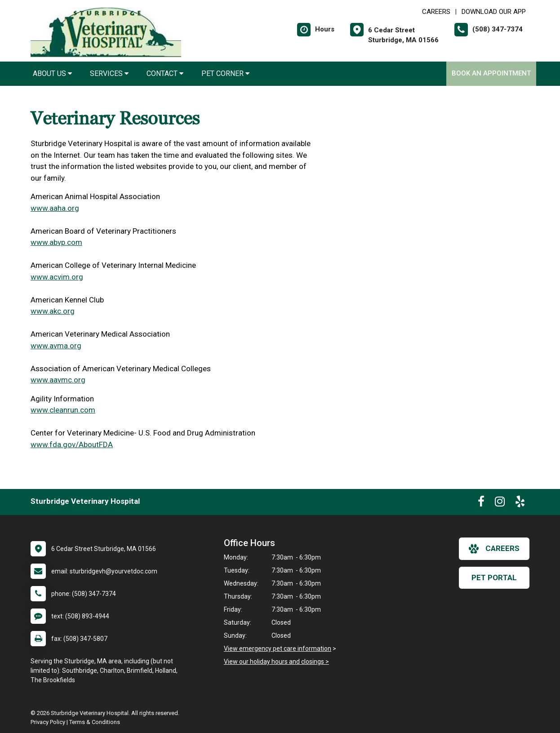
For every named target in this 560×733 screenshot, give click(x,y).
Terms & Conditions (95, 722)
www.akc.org (53, 311)
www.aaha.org (55, 208)
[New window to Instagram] (500, 503)
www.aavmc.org (58, 380)
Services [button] (109, 73)
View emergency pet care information (278, 649)
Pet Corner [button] (225, 73)
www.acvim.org (57, 277)
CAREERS (436, 12)
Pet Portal (494, 578)
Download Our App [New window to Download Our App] (494, 12)
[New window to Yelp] (520, 503)
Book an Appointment (491, 73)
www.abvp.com (56, 242)
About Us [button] (52, 73)
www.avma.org (56, 346)
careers (494, 549)
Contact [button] (165, 73)
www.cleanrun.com (63, 410)
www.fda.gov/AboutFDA (72, 444)
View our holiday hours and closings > (276, 662)
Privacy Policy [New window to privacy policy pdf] (48, 722)
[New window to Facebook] (481, 503)
